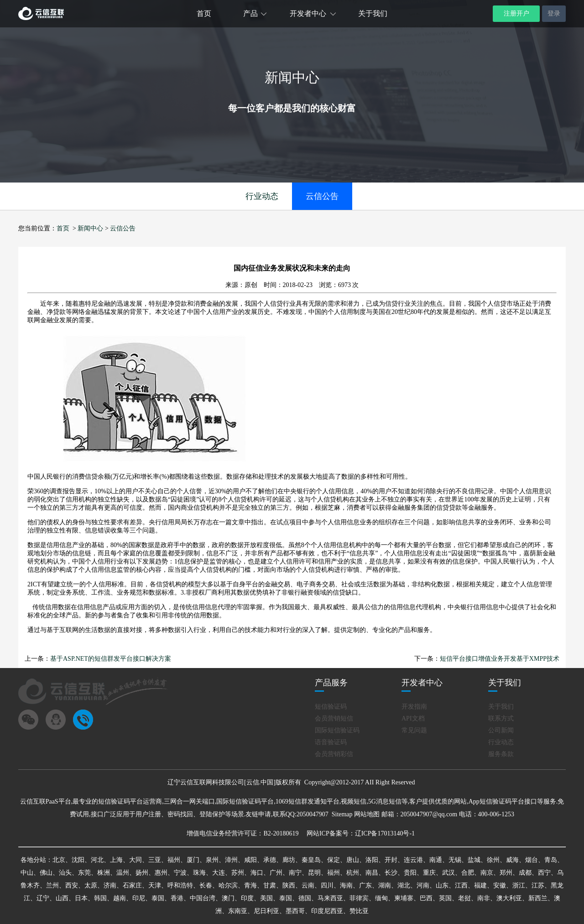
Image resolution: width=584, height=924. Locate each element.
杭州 (353, 873)
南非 (484, 898)
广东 (365, 885)
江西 (461, 885)
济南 (110, 885)
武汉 (448, 873)
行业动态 (262, 196)
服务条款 (501, 754)
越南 (120, 898)
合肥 (468, 873)
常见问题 (414, 730)
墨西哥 (295, 911)
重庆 (429, 873)
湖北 (404, 885)
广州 (276, 873)
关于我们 (373, 13)
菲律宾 (359, 898)
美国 (266, 898)
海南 (346, 885)
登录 (554, 13)
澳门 (228, 898)
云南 (308, 885)
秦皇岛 (311, 860)
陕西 (289, 885)
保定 (334, 860)
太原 (91, 885)
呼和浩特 (180, 885)
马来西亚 (330, 898)
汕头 (65, 873)
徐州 (493, 860)
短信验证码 (331, 707)
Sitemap (342, 814)
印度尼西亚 (327, 911)
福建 (480, 885)
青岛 (551, 860)
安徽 (500, 885)
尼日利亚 (266, 911)
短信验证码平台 (120, 801)
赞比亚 (359, 911)
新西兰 (538, 898)
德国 (305, 898)
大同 (136, 860)
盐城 (474, 860)
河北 (97, 860)
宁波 (180, 873)
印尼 (139, 898)
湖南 (385, 885)
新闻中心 (90, 228)
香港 (177, 898)
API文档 (413, 718)
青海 (250, 885)
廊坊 (289, 860)
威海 (512, 860)
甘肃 (270, 885)
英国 (445, 898)
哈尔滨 (228, 885)
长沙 (391, 873)
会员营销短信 (334, 718)
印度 (247, 898)
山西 (62, 898)
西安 (72, 885)
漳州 (231, 860)
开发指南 (414, 707)
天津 (155, 885)
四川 (327, 885)
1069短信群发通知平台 (308, 801)
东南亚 (238, 911)
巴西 (426, 898)
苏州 (238, 873)
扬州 (142, 873)
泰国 (158, 898)
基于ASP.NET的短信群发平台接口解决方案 (111, 659)
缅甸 (381, 898)
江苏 (538, 885)
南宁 (295, 873)
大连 (219, 873)
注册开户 (516, 13)
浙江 (519, 885)
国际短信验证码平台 (245, 801)
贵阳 (410, 873)
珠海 (199, 873)
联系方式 (501, 718)
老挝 (464, 898)
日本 (81, 898)
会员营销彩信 (334, 754)
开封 (391, 860)
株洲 (104, 873)
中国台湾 (203, 898)
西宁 (544, 873)
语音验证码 (331, 742)
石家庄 (132, 885)
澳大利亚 (509, 898)
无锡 (455, 860)
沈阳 (78, 860)
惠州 (161, 873)
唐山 (353, 860)
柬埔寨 (404, 898)
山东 (442, 885)
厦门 (193, 860)
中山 (27, 873)
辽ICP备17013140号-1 (385, 833)
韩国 (100, 898)
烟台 (532, 860)
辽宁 (43, 898)
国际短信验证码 (337, 730)
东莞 (84, 873)
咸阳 (250, 860)
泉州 (212, 860)
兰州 (52, 885)
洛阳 (372, 860)
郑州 (506, 873)
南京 (487, 873)
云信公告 (322, 196)
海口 (257, 873)
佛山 (46, 873)
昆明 (314, 873)
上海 (116, 860)
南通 (436, 860)
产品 (250, 13)
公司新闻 (501, 730)
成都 (525, 873)
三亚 (155, 860)
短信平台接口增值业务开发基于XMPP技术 (500, 659)
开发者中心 (308, 13)
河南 (423, 885)
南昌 (372, 873)
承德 (270, 860)
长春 (206, 885)
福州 (174, 860)
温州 (123, 873)
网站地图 (367, 814)
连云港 (413, 860)
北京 (59, 860)
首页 (204, 13)
